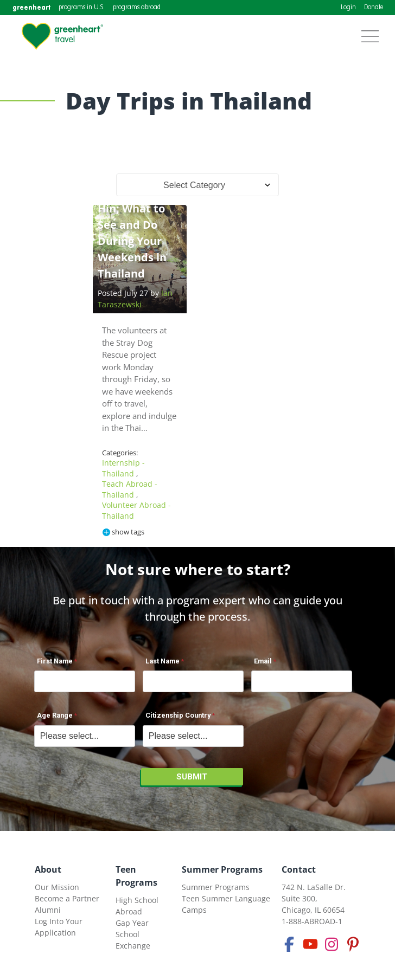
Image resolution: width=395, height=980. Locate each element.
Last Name (163, 661)
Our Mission (57, 887)
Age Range (55, 715)
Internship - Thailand (123, 468)
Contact (299, 869)
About (48, 869)
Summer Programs (222, 869)
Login (348, 8)
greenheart (31, 7)
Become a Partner (67, 898)
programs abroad (137, 8)
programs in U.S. (82, 8)
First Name (55, 661)
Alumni (48, 910)
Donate (374, 8)
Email (263, 661)
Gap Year (132, 923)
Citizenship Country (178, 715)
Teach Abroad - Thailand (130, 489)
